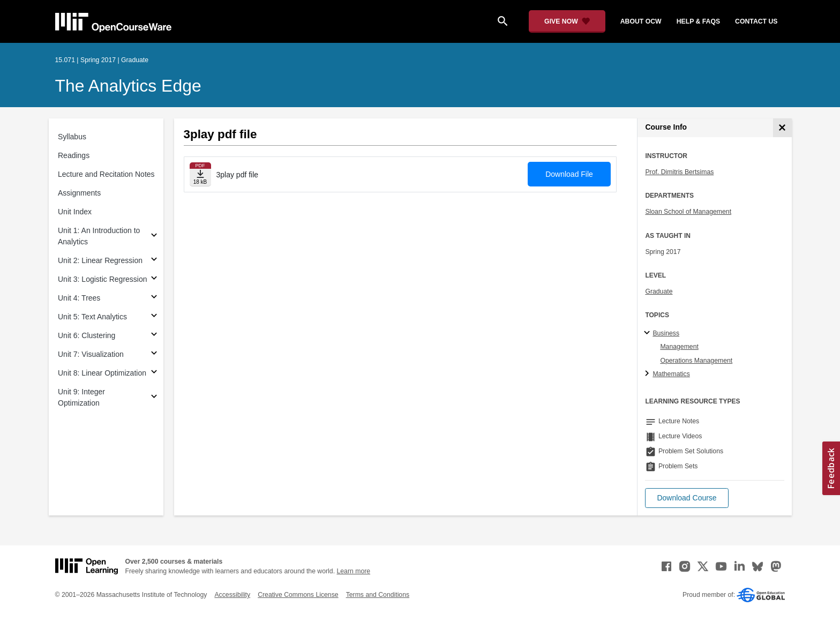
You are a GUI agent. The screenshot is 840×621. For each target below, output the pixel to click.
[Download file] (200, 174)
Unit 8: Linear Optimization (102, 373)
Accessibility (232, 595)
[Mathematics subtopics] (648, 374)
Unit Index (75, 212)
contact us (756, 21)
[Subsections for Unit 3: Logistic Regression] (154, 279)
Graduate (659, 291)
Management (679, 347)
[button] (687, 498)
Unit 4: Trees (79, 298)
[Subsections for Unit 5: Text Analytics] (154, 317)
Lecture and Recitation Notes (106, 174)
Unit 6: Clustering (87, 335)
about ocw (641, 21)
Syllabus (72, 137)
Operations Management (696, 361)
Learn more (353, 571)
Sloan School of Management (688, 212)
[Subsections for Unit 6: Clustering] (154, 336)
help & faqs (698, 21)
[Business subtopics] (648, 333)
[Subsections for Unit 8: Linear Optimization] (154, 373)
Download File (569, 174)
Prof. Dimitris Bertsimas (679, 172)
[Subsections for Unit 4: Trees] (154, 298)
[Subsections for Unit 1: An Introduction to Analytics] (154, 237)
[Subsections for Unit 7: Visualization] (154, 354)
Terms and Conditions (378, 595)
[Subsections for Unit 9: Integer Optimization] (154, 398)
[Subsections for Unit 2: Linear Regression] (154, 261)
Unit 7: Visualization (91, 354)
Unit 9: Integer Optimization (81, 397)
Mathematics (671, 374)
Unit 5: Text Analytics (92, 317)
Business (666, 333)
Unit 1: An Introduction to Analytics (99, 236)
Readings (74, 155)
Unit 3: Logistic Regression (103, 279)
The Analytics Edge (128, 86)
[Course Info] (782, 128)
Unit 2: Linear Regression (100, 260)
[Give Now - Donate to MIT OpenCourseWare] (567, 21)
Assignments (79, 193)
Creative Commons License (298, 595)
